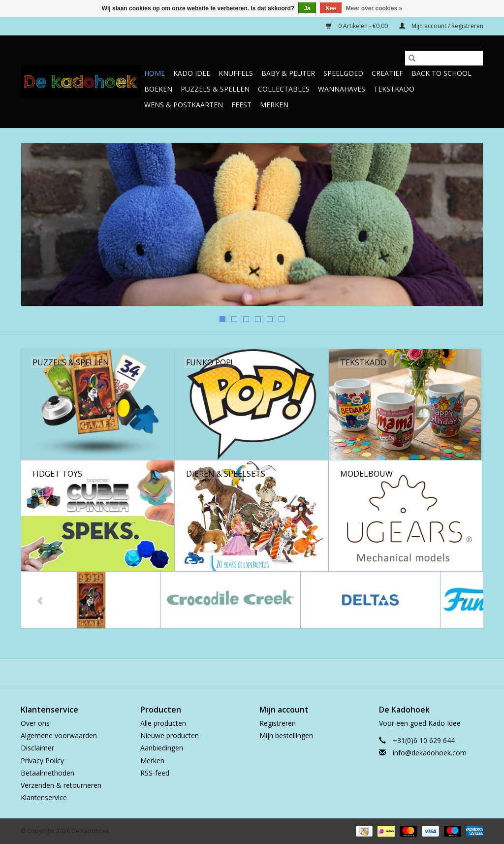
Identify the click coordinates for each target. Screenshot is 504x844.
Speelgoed (343, 73)
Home (155, 73)
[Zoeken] (444, 58)
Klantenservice (44, 797)
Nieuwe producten (170, 735)
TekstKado (394, 89)
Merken (274, 105)
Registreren (278, 723)
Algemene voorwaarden (59, 735)
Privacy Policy (42, 761)
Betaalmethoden (47, 773)
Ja (307, 8)
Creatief (387, 73)
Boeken (158, 89)
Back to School (441, 73)
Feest (241, 105)
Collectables (284, 89)
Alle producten (163, 723)
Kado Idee (192, 73)
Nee (331, 8)
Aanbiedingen (162, 748)
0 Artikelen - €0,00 (358, 26)
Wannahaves (342, 89)
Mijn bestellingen (286, 735)
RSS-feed (155, 773)
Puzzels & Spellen (215, 89)
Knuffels (236, 73)
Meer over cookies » (374, 8)
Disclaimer (37, 748)
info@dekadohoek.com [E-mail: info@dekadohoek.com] (430, 753)
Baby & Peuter (288, 73)
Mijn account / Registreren (441, 26)
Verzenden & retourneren (61, 785)
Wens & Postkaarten (184, 105)
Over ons (35, 723)
